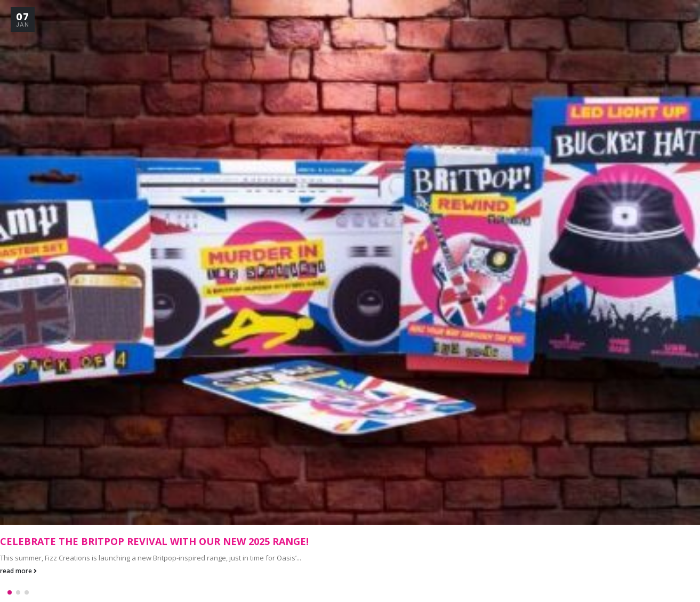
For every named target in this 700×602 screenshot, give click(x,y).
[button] (10, 590)
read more (18, 571)
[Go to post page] (350, 262)
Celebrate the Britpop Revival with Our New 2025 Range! (154, 541)
